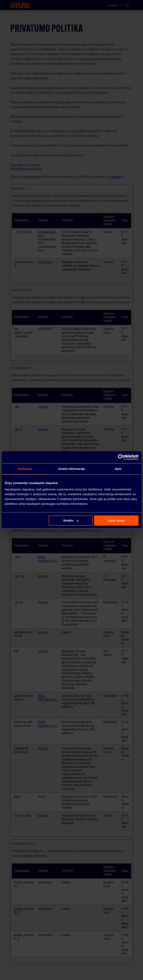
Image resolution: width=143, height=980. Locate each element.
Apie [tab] (118, 469)
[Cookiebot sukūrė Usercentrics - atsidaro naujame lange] (121, 457)
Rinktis (71, 520)
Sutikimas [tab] (25, 469)
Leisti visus (116, 520)
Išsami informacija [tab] (71, 469)
